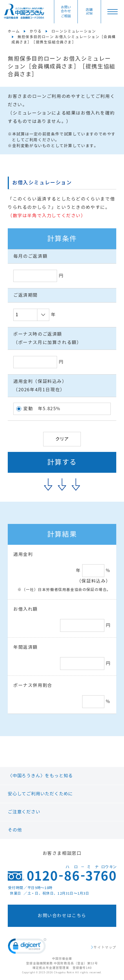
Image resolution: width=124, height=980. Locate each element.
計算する (62, 462)
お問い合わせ (66, 12)
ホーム (14, 31)
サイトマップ (105, 947)
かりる (36, 31)
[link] (27, 947)
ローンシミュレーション (74, 31)
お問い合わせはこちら (62, 916)
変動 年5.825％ (42, 409)
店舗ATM (89, 12)
